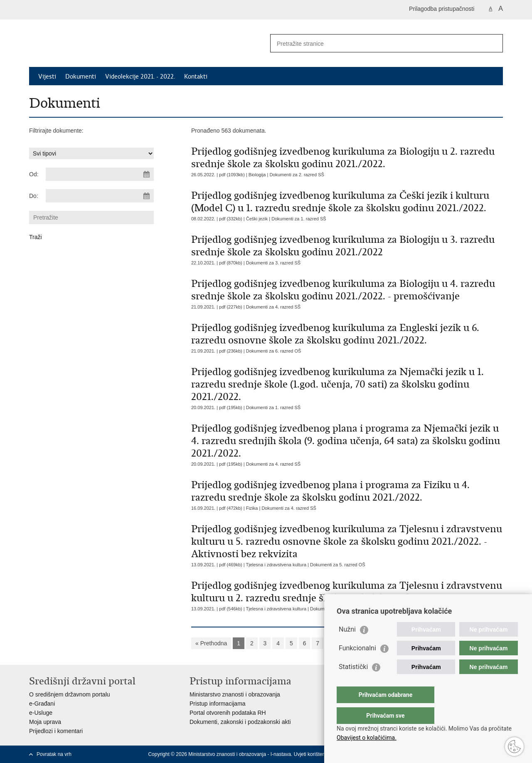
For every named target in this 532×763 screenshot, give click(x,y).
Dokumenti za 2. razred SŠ (297, 175)
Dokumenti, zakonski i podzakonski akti (240, 722)
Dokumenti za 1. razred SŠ (299, 219)
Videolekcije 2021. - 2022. (140, 77)
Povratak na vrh (54, 754)
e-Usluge (41, 713)
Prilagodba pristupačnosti (442, 9)
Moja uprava (45, 722)
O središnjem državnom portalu (70, 694)
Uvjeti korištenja (312, 754)
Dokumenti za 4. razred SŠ (273, 307)
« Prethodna (211, 643)
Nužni (347, 646)
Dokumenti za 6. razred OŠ (274, 351)
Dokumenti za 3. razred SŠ (273, 263)
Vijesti (47, 77)
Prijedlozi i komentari (56, 731)
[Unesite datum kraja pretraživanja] (100, 196)
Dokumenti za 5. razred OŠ (338, 565)
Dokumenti (81, 77)
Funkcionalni (357, 665)
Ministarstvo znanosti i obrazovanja (235, 694)
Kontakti (196, 77)
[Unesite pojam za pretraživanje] (378, 43)
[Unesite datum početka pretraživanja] (100, 174)
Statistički (353, 683)
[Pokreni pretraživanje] (493, 43)
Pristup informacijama (218, 704)
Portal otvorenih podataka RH (228, 713)
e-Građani (42, 704)
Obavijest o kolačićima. (367, 738)
